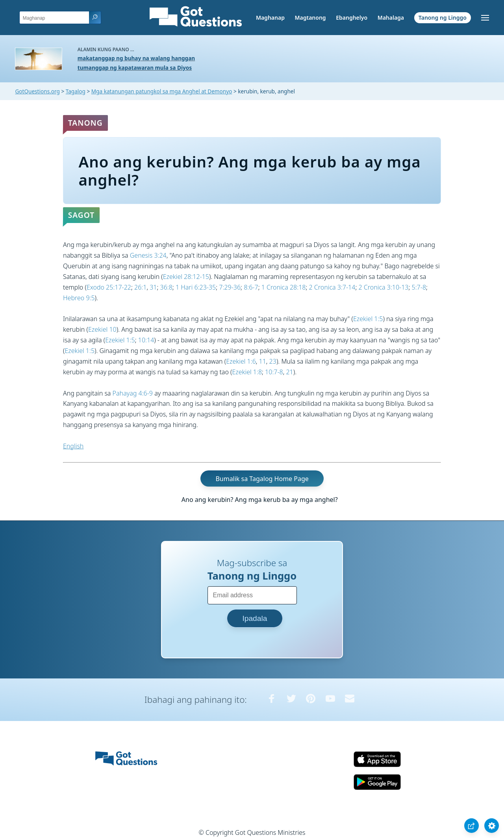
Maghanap (270, 18)
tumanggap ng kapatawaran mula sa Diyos (135, 68)
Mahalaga (391, 18)
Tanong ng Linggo (443, 18)
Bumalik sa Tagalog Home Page (262, 479)
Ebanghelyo (352, 18)
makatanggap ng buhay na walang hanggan (136, 58)
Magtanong (310, 18)
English (73, 446)
